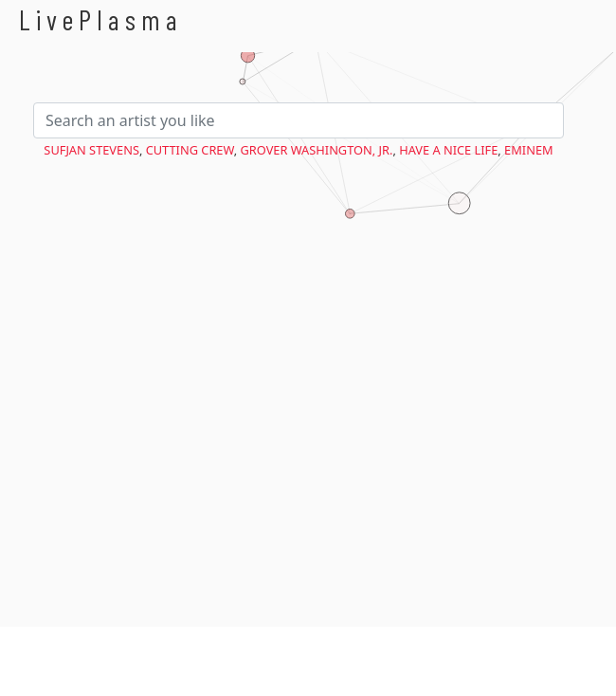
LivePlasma (101, 19)
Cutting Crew (190, 150)
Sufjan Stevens (91, 150)
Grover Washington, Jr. (317, 150)
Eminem (529, 150)
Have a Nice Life (448, 150)
